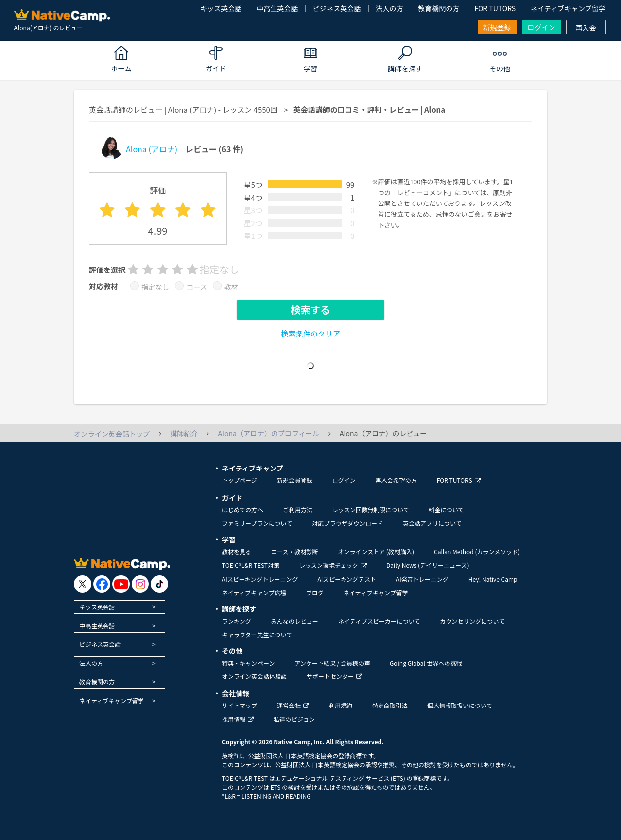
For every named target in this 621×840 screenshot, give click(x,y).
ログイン (542, 27)
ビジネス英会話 (337, 8)
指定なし (155, 287)
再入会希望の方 (396, 480)
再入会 (586, 28)
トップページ (240, 480)
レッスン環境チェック (333, 565)
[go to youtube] (121, 584)
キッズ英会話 (221, 8)
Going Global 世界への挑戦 (426, 663)
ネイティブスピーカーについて (379, 621)
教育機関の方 (439, 8)
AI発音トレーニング (422, 579)
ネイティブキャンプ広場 (254, 592)
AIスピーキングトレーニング (260, 579)
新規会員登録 (295, 480)
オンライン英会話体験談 (254, 676)
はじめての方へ (242, 510)
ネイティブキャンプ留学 (568, 8)
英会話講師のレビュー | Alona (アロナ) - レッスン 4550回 (183, 110)
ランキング (237, 621)
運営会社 (293, 705)
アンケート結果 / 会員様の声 (332, 663)
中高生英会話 (277, 8)
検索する (310, 310)
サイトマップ (240, 705)
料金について (447, 510)
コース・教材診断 (294, 552)
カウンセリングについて (472, 621)
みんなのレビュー (295, 621)
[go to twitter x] (83, 584)
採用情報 (238, 719)
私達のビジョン (294, 719)
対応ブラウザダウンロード (347, 523)
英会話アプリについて (432, 523)
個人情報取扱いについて (460, 705)
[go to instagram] (140, 584)
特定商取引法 (390, 705)
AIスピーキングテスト (346, 579)
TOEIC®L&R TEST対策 (251, 565)
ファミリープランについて (257, 523)
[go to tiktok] (159, 584)
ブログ (315, 592)
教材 (231, 287)
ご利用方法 (298, 510)
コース (196, 287)
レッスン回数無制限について (371, 510)
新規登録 (497, 27)
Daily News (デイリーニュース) (428, 565)
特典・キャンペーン (248, 663)
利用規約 (341, 705)
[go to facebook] (102, 584)
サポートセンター (334, 676)
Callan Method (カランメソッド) (477, 552)
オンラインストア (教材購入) (376, 552)
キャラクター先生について (257, 634)
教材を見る (237, 552)
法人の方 (389, 8)
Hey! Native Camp (493, 579)
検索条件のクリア (310, 333)
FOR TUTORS (495, 8)
